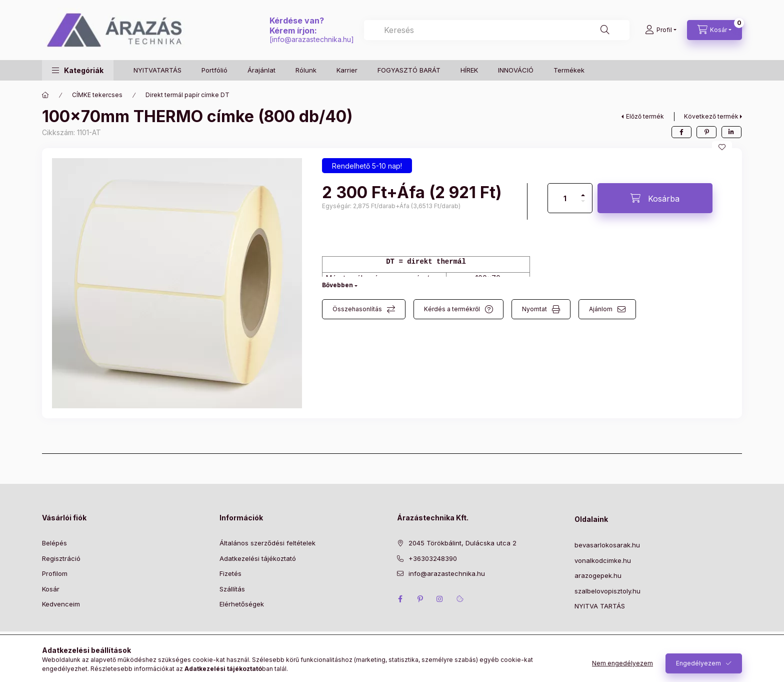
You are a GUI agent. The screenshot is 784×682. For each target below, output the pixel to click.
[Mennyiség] (565, 198)
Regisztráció (61, 558)
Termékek (569, 70)
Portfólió (214, 70)
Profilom (55, 573)
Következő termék (711, 116)
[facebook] (681, 132)
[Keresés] (605, 30)
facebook (400, 599)
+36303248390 (433, 558)
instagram (440, 599)
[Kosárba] (655, 198)
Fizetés (230, 573)
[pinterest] (706, 132)
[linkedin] (731, 132)
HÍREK (469, 70)
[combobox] (497, 30)
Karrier (347, 70)
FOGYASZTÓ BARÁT (409, 70)
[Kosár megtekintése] (714, 30)
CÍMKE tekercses (97, 95)
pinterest (420, 599)
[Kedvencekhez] (722, 147)
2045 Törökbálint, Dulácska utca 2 (462, 543)
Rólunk (306, 70)
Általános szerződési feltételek (267, 543)
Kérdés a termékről (452, 309)
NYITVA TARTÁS (600, 606)
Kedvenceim (61, 604)
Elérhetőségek (242, 604)
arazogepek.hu (598, 575)
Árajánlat (261, 70)
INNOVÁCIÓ (516, 70)
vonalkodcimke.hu (603, 560)
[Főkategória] (45, 95)
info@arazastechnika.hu (311, 39)
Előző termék (645, 116)
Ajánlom (601, 309)
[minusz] (583, 205)
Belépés (54, 543)
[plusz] (583, 191)
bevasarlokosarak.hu (607, 545)
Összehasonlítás (357, 309)
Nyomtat (534, 309)
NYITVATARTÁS (157, 70)
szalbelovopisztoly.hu (607, 591)
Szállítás (232, 589)
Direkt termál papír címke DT (187, 95)
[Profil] (661, 30)
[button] (78, 70)
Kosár (51, 589)
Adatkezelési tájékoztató (258, 558)
